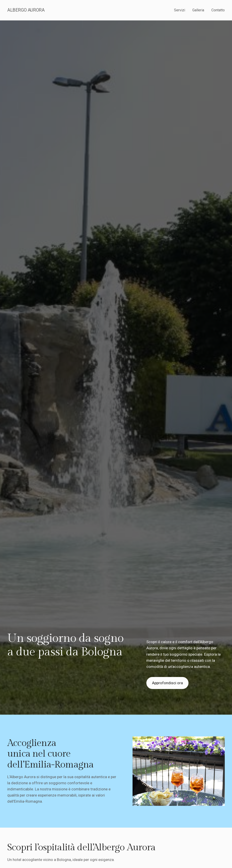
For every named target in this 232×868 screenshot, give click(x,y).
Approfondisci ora (167, 683)
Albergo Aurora (26, 10)
